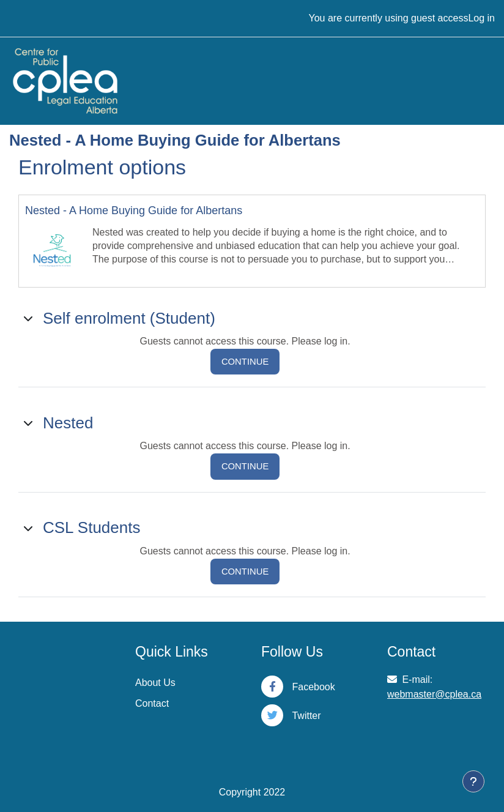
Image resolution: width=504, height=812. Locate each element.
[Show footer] (473, 781)
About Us (155, 683)
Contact (152, 703)
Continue (245, 362)
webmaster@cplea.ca (434, 694)
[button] (29, 318)
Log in (481, 18)
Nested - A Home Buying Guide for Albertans (134, 210)
